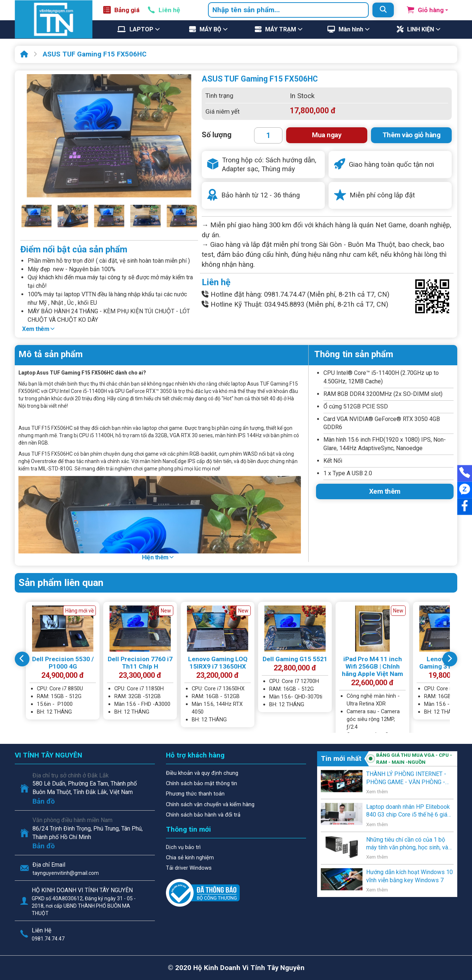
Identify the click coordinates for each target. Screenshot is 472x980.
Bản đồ (44, 801)
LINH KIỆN (421, 29)
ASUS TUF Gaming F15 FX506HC (95, 54)
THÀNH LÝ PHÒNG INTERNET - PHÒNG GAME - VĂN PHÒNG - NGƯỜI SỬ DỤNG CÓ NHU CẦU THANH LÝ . (406, 778)
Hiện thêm (158, 557)
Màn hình (351, 29)
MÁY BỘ (210, 29)
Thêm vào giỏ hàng (412, 135)
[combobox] (289, 10)
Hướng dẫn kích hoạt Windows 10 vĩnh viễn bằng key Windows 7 (409, 876)
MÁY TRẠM (281, 29)
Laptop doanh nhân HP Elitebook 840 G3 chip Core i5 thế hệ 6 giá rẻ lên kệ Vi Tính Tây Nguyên (408, 811)
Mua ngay (327, 135)
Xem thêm (38, 329)
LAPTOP (141, 29)
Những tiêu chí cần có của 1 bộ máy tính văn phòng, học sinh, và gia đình (407, 844)
